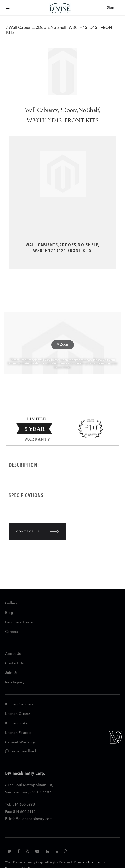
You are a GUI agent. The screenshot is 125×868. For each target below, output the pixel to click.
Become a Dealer (20, 622)
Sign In (113, 8)
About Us (13, 654)
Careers (12, 632)
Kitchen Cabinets (19, 704)
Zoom (63, 344)
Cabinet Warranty (20, 742)
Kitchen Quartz (18, 714)
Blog (9, 613)
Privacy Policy (83, 863)
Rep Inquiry (15, 682)
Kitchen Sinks (16, 723)
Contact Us (14, 663)
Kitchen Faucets (18, 733)
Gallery (11, 603)
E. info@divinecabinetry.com (29, 819)
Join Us (11, 673)
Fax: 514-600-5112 (20, 812)
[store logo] (60, 8)
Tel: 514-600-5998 (20, 805)
